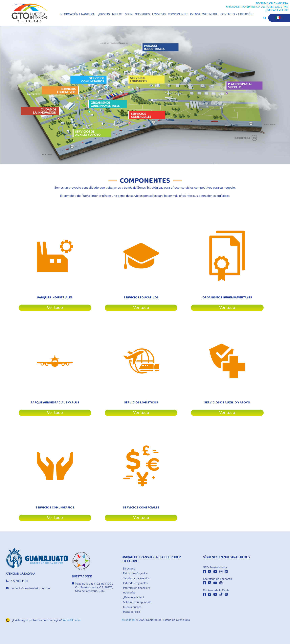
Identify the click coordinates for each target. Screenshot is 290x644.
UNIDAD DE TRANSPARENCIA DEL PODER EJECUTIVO (257, 7)
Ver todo (55, 308)
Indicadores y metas (135, 583)
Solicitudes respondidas (138, 602)
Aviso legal (129, 620)
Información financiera (137, 588)
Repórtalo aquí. (72, 620)
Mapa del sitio (132, 612)
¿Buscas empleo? (134, 597)
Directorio (129, 569)
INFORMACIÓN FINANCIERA (272, 3)
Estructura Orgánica (135, 573)
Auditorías (129, 593)
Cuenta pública (132, 607)
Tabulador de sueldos (136, 578)
